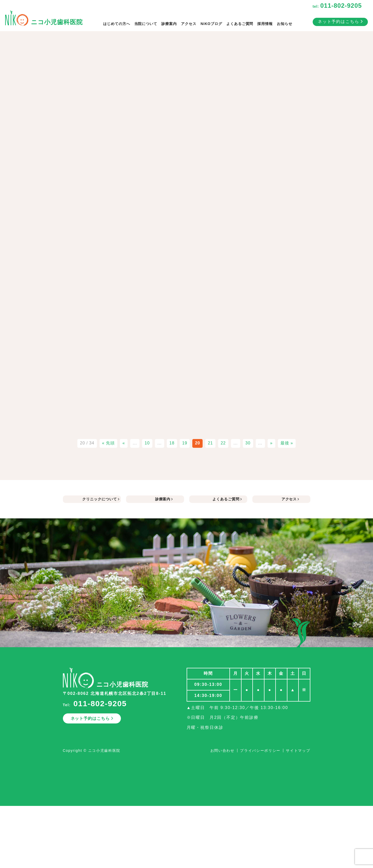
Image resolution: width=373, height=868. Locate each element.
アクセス (189, 24)
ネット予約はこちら (340, 22)
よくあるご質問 (240, 24)
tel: (337, 6)
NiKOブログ (211, 24)
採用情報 (265, 24)
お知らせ (285, 24)
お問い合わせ (222, 751)
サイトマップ (298, 751)
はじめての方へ (117, 24)
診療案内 (169, 24)
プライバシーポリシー (260, 751)
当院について (146, 24)
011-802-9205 (100, 703)
